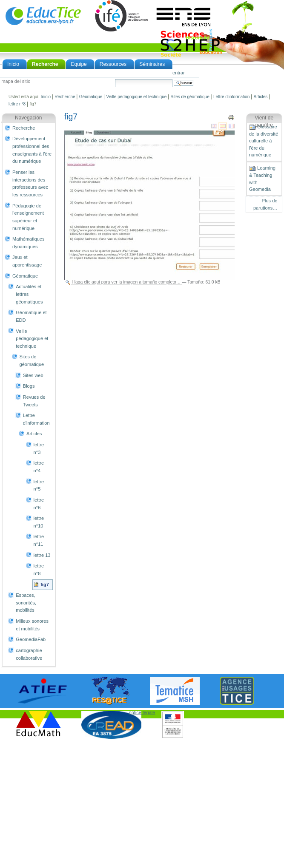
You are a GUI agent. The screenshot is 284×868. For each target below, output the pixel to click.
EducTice (43, 16)
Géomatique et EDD (31, 316)
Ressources (113, 64)
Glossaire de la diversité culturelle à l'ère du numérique (264, 141)
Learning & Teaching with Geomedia (262, 178)
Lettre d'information (231, 97)
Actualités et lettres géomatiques (29, 294)
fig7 (45, 584)
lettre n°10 (39, 522)
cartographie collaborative (29, 654)
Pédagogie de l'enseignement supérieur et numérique (28, 217)
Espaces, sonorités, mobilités (26, 603)
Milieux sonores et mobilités (32, 625)
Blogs (29, 386)
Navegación (28, 118)
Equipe (79, 64)
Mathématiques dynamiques (28, 243)
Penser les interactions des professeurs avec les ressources (30, 183)
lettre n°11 (39, 540)
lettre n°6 (39, 504)
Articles (260, 97)
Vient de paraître (264, 122)
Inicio (13, 64)
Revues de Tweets (34, 401)
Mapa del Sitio (16, 82)
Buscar (115, 79)
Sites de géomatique (190, 97)
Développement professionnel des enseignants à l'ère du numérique (32, 150)
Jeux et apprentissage (27, 261)
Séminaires (152, 64)
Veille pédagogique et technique (137, 97)
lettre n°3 (39, 448)
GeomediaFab (31, 639)
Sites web (33, 375)
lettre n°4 (39, 467)
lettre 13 (42, 555)
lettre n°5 (39, 485)
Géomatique (91, 97)
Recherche (45, 64)
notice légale (142, 712)
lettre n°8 (17, 104)
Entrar (179, 73)
